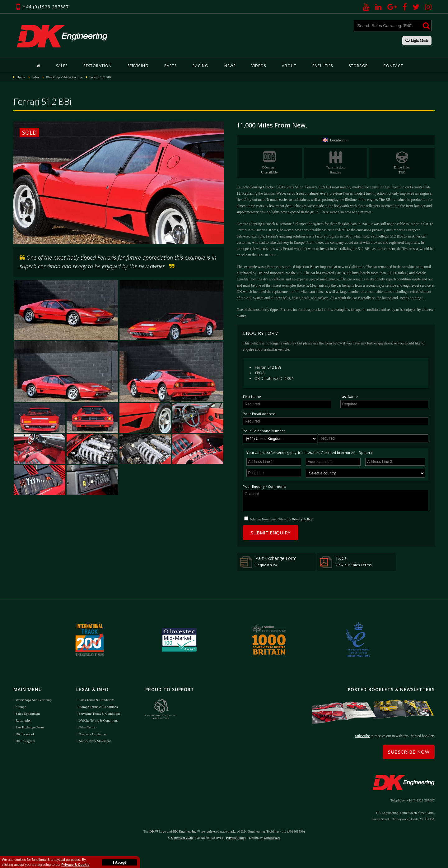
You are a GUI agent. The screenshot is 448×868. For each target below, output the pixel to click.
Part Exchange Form (268, 562)
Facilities (323, 66)
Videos (259, 66)
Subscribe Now (409, 752)
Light (417, 40)
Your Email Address (259, 414)
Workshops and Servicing (33, 700)
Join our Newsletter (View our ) (282, 519)
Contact (393, 66)
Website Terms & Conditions (98, 720)
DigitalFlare (272, 838)
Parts (170, 66)
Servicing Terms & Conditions (99, 713)
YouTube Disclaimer (93, 734)
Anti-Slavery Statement (95, 741)
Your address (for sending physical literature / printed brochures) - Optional (310, 452)
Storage (358, 66)
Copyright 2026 (182, 838)
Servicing (138, 66)
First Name (252, 397)
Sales (62, 66)
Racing (200, 66)
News (230, 66)
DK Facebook (25, 734)
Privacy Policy (302, 519)
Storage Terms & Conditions (98, 707)
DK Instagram (25, 741)
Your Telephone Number (264, 431)
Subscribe (362, 736)
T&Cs (346, 562)
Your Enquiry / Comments (265, 486)
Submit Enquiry (271, 533)
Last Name (349, 397)
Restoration (98, 66)
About (289, 66)
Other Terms (87, 727)
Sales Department (28, 713)
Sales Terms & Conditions (96, 700)
